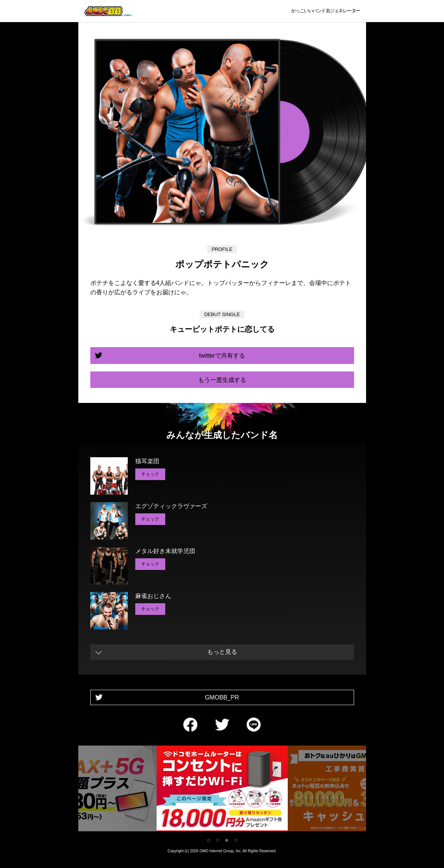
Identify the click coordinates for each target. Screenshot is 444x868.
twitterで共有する (222, 356)
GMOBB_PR (222, 697)
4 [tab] (236, 840)
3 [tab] (227, 840)
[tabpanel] (222, 790)
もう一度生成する (222, 380)
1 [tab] (209, 840)
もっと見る (222, 652)
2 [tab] (218, 840)
